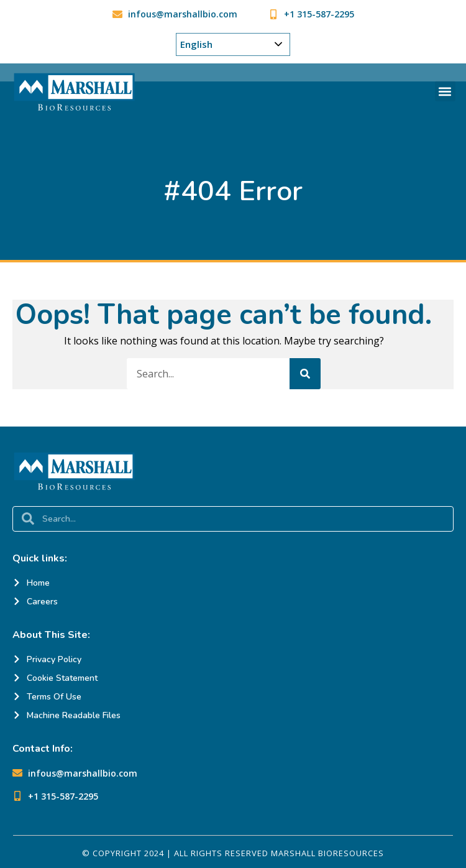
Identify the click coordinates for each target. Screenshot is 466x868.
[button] (445, 91)
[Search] (305, 374)
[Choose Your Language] (233, 44)
